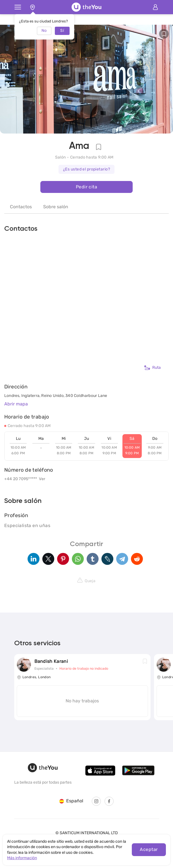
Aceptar (149, 849)
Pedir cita (86, 187)
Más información (22, 858)
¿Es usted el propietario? (86, 169)
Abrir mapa (16, 404)
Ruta (153, 368)
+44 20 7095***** (21, 479)
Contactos (21, 207)
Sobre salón (56, 207)
